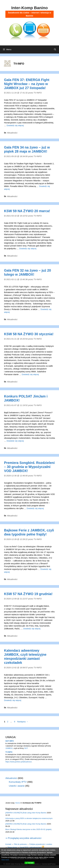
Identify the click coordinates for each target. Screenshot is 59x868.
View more (5, 860)
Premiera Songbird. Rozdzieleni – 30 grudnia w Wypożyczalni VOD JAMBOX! (29, 467)
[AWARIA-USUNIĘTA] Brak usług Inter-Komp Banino (26, 813)
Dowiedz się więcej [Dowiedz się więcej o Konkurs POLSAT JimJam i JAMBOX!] (15, 441)
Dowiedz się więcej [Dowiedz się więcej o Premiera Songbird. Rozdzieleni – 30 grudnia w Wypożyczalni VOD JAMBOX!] (35, 508)
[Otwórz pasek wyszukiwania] (55, 49)
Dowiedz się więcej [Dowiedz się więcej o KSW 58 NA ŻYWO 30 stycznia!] (30, 374)
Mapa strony (12, 847)
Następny (23, 722)
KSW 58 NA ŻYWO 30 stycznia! (29, 334)
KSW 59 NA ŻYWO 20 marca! (27, 211)
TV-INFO (9, 752)
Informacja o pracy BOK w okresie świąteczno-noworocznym (29, 818)
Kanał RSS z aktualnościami (32, 847)
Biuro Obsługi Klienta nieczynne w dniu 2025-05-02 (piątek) (28, 829)
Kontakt (8, 844)
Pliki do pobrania (20, 844)
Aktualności (12, 133)
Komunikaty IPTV (18, 782)
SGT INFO (10, 741)
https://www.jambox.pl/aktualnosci (18, 762)
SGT (26, 748)
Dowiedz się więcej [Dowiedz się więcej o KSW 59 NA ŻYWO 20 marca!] (28, 248)
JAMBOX (9, 748)
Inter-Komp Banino (30, 8)
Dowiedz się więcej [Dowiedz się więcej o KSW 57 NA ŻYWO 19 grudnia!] (32, 629)
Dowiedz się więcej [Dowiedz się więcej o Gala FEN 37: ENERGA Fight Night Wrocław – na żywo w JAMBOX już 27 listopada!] (15, 125)
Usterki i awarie (17, 786)
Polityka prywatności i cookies (41, 844)
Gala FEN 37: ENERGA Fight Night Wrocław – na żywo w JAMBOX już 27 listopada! (27, 84)
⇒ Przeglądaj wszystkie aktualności (23, 838)
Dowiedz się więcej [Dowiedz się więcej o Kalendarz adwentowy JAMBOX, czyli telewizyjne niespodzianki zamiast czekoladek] (13, 700)
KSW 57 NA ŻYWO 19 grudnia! (28, 594)
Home (18, 803)
